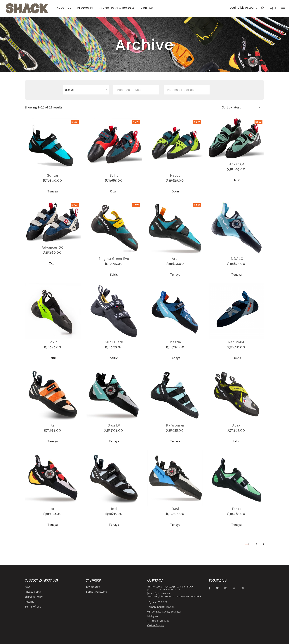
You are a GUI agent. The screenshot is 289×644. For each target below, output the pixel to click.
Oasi (175, 509)
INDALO (236, 259)
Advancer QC (53, 247)
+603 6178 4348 (160, 621)
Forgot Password (97, 592)
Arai (175, 259)
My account (93, 587)
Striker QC (236, 164)
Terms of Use (33, 607)
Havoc (175, 175)
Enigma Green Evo (114, 259)
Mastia (175, 342)
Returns (29, 602)
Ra (53, 425)
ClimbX (236, 358)
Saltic (114, 275)
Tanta (237, 509)
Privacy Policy (33, 592)
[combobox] (241, 107)
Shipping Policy (34, 597)
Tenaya (53, 191)
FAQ (27, 587)
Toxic (53, 342)
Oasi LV (114, 425)
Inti (114, 509)
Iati (53, 509)
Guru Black (114, 342)
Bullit (114, 175)
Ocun (114, 191)
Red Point (236, 342)
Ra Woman (175, 425)
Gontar (53, 175)
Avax (236, 425)
